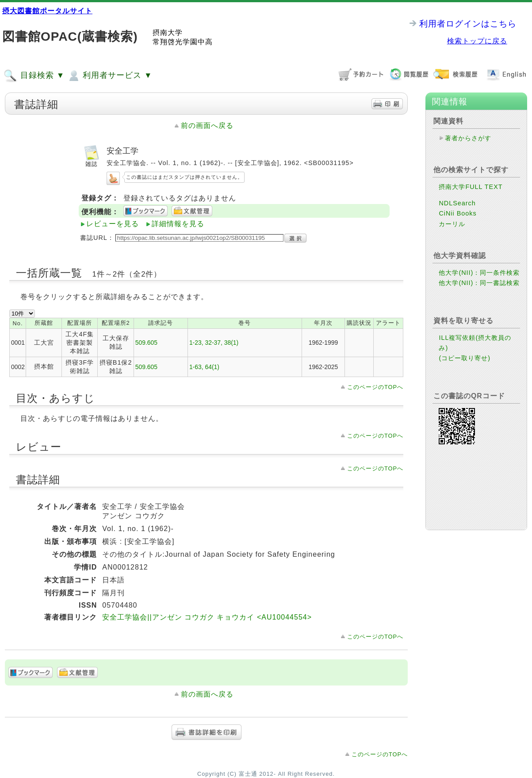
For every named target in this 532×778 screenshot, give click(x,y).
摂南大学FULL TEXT (471, 187)
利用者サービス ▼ (109, 76)
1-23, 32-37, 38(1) (214, 343)
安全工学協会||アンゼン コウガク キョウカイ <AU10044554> (207, 617)
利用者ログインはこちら (468, 24)
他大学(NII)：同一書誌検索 (479, 283)
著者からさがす (468, 138)
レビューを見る (113, 224)
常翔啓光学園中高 (183, 42)
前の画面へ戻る (207, 125)
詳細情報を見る (178, 224)
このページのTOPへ (375, 387)
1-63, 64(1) (204, 367)
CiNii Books (457, 213)
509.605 (146, 343)
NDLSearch (457, 203)
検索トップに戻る (477, 41)
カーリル (452, 224)
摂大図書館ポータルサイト (47, 11)
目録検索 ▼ (34, 76)
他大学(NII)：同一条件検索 (479, 273)
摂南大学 (168, 33)
